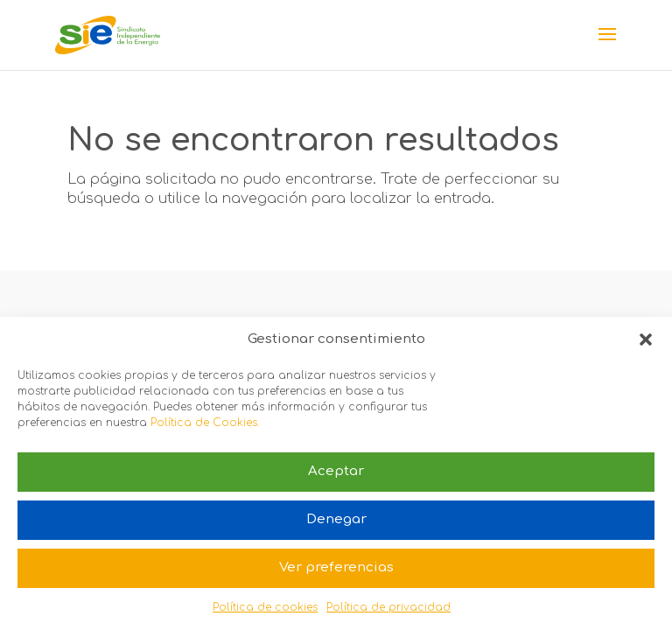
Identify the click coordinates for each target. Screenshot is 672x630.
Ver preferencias (336, 567)
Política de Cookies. (205, 423)
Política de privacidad (388, 607)
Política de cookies (265, 607)
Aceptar (336, 471)
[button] (646, 339)
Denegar (336, 519)
